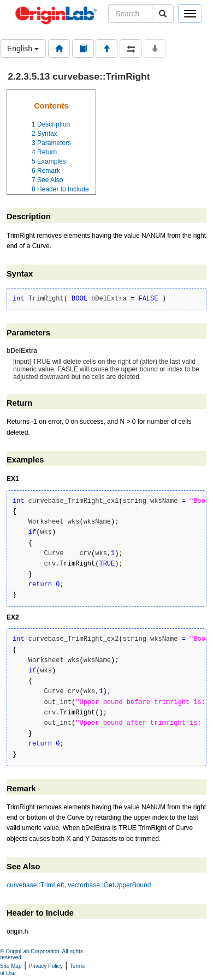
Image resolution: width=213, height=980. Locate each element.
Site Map (11, 966)
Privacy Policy (46, 966)
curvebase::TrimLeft (35, 885)
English (23, 49)
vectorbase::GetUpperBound (109, 885)
